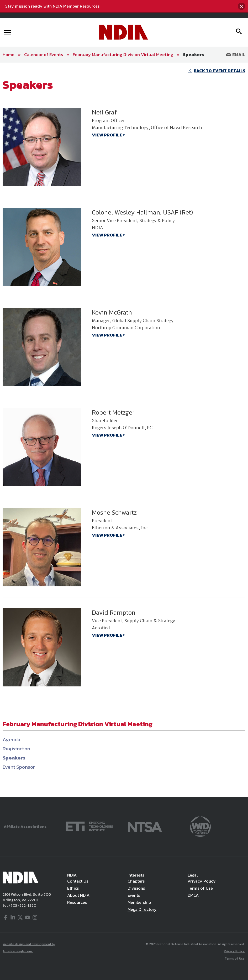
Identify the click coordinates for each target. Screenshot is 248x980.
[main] (124, 430)
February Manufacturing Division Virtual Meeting (123, 54)
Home (9, 54)
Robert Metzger (113, 412)
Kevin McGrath (112, 312)
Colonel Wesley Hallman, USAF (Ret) (142, 212)
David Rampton (114, 612)
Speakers (194, 54)
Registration (16, 749)
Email (236, 54)
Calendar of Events (44, 54)
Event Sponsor (19, 767)
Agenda (11, 739)
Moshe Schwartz (114, 512)
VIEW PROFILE (107, 135)
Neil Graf (104, 112)
